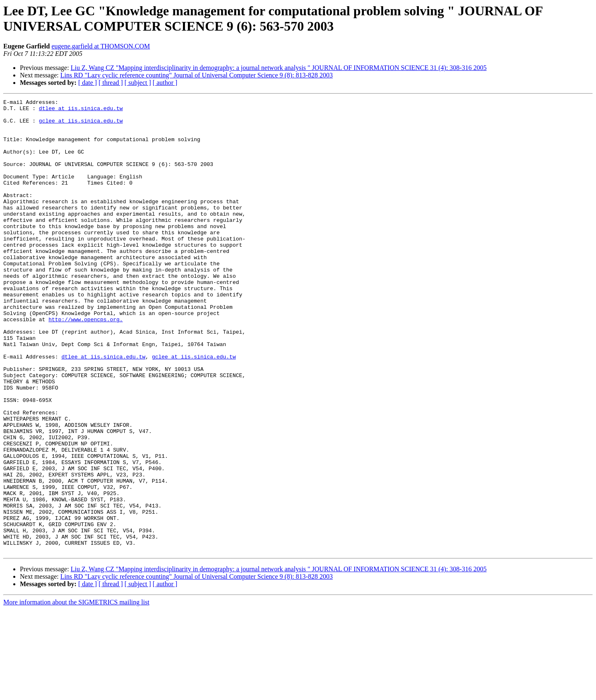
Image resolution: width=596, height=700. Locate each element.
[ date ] (88, 83)
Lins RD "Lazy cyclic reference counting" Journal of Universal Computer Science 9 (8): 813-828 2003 (197, 75)
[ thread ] (111, 83)
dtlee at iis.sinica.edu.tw (81, 111)
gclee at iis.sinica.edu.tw (81, 125)
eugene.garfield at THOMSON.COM (101, 46)
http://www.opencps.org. (85, 364)
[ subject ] (138, 83)
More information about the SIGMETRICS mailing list (76, 693)
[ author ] (165, 83)
